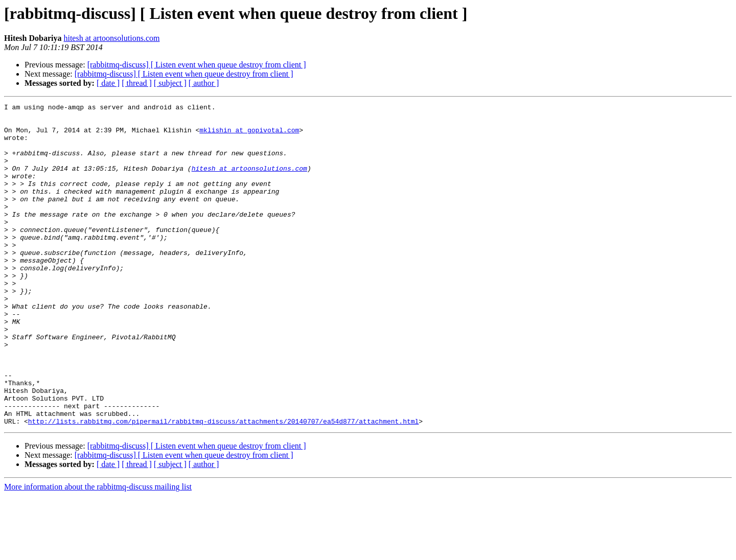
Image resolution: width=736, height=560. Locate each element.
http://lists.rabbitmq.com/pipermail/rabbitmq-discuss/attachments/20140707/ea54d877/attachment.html (223, 485)
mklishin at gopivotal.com (249, 136)
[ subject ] (170, 83)
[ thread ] (137, 83)
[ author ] (204, 83)
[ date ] (108, 83)
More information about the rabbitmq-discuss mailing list (98, 551)
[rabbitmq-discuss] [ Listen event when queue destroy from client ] (197, 65)
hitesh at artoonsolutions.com (111, 38)
